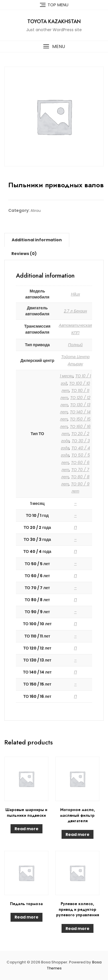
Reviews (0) (24, 254)
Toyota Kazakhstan (54, 21)
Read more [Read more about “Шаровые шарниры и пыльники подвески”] (27, 829)
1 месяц (67, 376)
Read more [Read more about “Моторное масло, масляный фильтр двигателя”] (78, 834)
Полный (75, 345)
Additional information (37, 240)
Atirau (36, 211)
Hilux (76, 294)
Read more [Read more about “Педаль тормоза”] (27, 917)
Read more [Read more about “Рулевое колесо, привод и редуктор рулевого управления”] (78, 929)
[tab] (37, 240)
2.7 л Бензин (76, 311)
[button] (54, 46)
